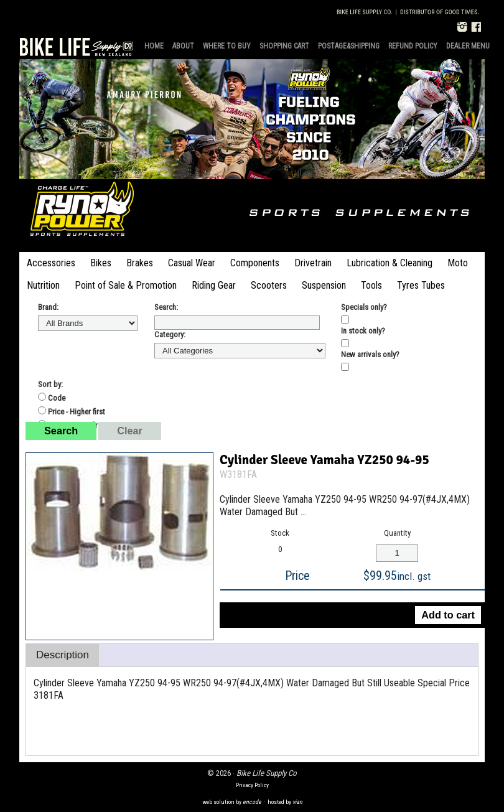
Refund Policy (413, 46)
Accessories (51, 263)
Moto (458, 263)
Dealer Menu (468, 46)
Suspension (324, 285)
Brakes (140, 263)
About (183, 46)
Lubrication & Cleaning (390, 263)
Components (255, 263)
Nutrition (43, 285)
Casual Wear (192, 263)
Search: (166, 307)
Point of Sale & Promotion (126, 285)
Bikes (101, 263)
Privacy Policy (252, 785)
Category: (170, 334)
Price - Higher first (72, 411)
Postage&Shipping (349, 46)
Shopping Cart (284, 46)
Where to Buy (227, 46)
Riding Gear (214, 285)
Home (154, 46)
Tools (371, 285)
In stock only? (363, 331)
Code (52, 398)
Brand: (48, 307)
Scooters (269, 285)
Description (63, 655)
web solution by (232, 802)
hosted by (285, 802)
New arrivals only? (370, 354)
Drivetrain (313, 263)
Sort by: (50, 384)
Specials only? (364, 307)
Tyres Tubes (421, 285)
